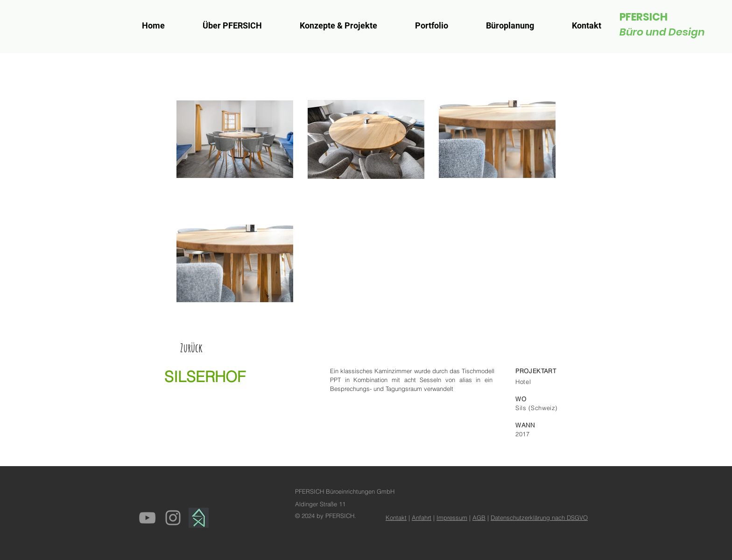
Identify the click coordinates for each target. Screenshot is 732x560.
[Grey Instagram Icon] (173, 518)
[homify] (199, 518)
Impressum (452, 517)
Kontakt (396, 517)
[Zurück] (191, 348)
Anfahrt (422, 517)
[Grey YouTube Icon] (147, 518)
